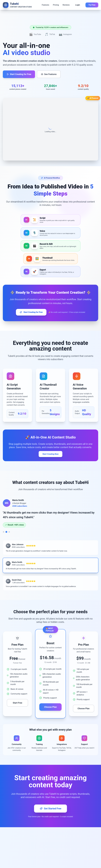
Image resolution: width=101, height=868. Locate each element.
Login (78, 5)
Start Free (17, 703)
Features (45, 5)
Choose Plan (50, 707)
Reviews (66, 5)
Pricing (56, 5)
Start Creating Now (50, 454)
